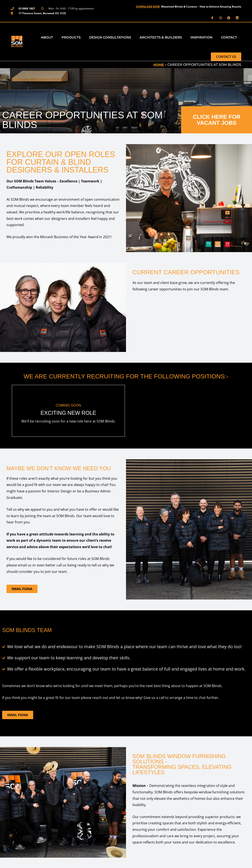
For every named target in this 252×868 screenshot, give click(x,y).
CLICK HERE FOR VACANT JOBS (217, 119)
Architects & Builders (161, 37)
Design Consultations (110, 37)
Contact (229, 37)
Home (158, 64)
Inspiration (201, 37)
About (47, 37)
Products (71, 37)
